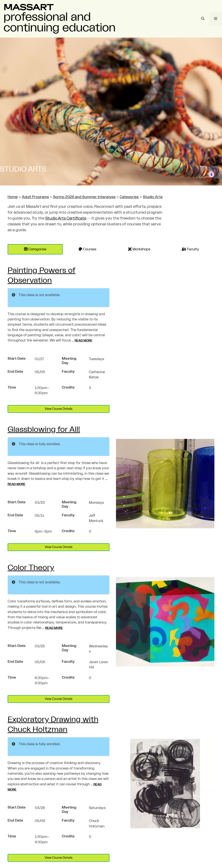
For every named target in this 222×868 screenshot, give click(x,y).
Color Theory (31, 568)
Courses (87, 249)
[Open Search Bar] (203, 19)
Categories (35, 249)
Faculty (190, 249)
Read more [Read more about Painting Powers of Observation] (83, 341)
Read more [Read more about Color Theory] (54, 628)
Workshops (139, 249)
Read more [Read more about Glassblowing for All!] (16, 484)
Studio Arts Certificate (66, 218)
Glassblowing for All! (44, 430)
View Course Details (59, 409)
